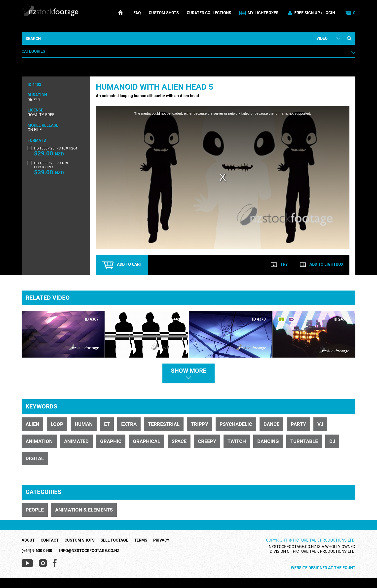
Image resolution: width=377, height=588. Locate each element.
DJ (332, 441)
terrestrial (164, 424)
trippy (200, 424)
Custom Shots (164, 13)
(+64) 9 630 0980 (37, 551)
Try (279, 264)
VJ (320, 424)
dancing (268, 441)
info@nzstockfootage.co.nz (89, 551)
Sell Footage (114, 540)
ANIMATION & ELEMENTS (84, 510)
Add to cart (122, 265)
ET (107, 424)
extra (129, 424)
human (84, 424)
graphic (111, 441)
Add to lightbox (322, 264)
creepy (207, 441)
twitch (237, 441)
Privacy (161, 540)
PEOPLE (35, 510)
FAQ (137, 13)
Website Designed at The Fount (323, 568)
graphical (147, 441)
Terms (141, 540)
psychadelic (236, 424)
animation (39, 441)
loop (57, 424)
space (179, 441)
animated (76, 441)
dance (271, 424)
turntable (304, 441)
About (28, 540)
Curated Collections (209, 13)
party (298, 424)
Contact (50, 540)
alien (32, 424)
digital (35, 458)
